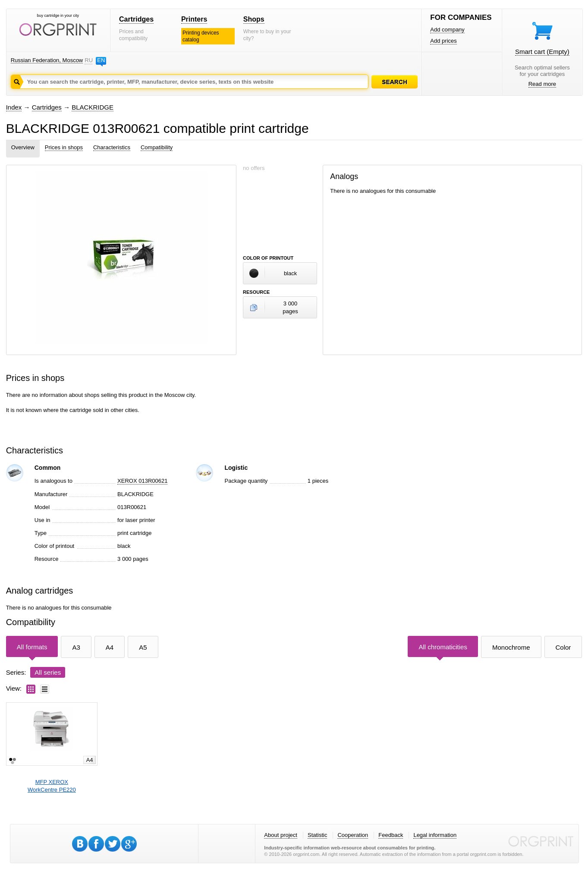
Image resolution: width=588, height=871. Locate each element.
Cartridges (136, 19)
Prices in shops (64, 147)
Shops (254, 19)
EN (101, 60)
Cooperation (353, 835)
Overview (23, 147)
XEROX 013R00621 (142, 481)
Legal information (435, 835)
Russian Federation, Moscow (47, 60)
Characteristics (112, 147)
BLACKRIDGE (93, 107)
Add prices (443, 41)
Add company (447, 30)
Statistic (318, 835)
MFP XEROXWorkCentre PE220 (52, 786)
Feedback (391, 835)
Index (14, 107)
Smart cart (542, 52)
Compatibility (157, 147)
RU (88, 60)
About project (281, 835)
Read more (542, 84)
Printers (194, 19)
